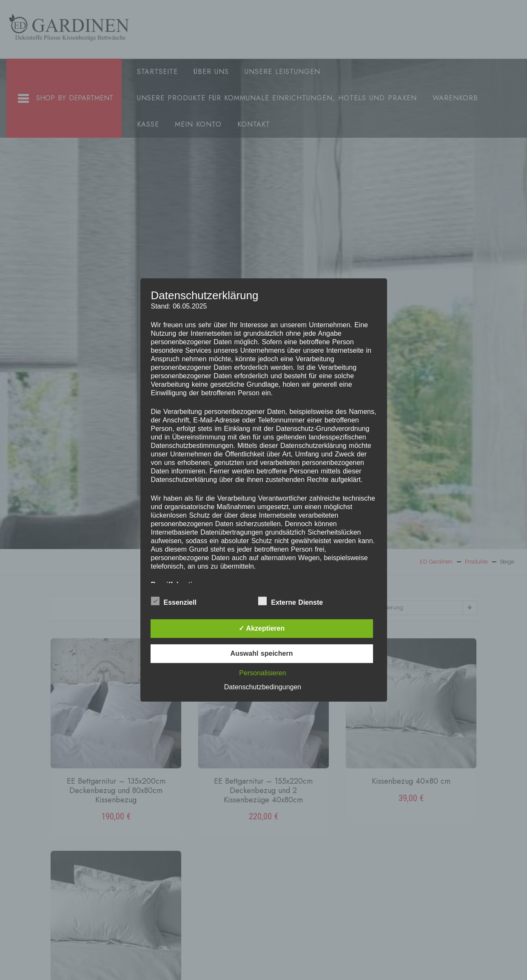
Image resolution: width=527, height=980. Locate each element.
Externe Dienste (291, 601)
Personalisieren (262, 673)
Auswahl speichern (262, 653)
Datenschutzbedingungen (263, 687)
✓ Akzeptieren (262, 628)
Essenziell (174, 601)
